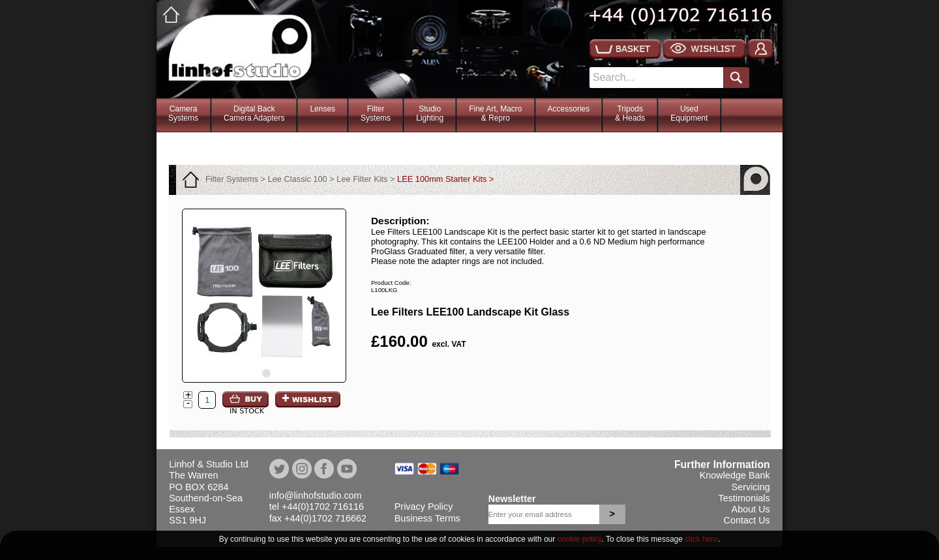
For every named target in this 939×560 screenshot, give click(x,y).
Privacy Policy (424, 507)
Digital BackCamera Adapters (254, 113)
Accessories (569, 109)
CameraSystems (183, 113)
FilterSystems (376, 113)
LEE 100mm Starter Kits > (445, 179)
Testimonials (744, 498)
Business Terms (427, 518)
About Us (751, 509)
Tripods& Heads (630, 113)
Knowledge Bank (735, 475)
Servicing (751, 487)
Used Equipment (689, 113)
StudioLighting (430, 113)
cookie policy (580, 539)
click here (701, 539)
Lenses (322, 109)
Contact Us (747, 520)
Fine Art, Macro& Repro (495, 113)
